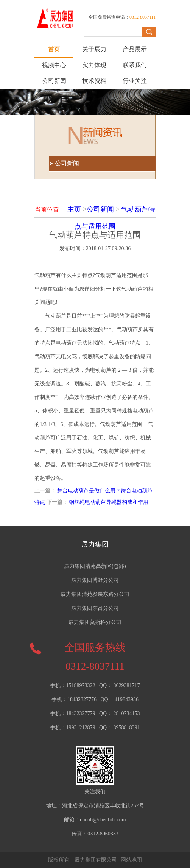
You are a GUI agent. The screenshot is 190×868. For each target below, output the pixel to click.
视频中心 (54, 65)
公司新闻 (54, 81)
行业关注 (135, 81)
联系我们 (135, 65)
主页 (74, 209)
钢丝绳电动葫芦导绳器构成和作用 (109, 502)
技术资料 (94, 81)
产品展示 (135, 49)
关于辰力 (94, 49)
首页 (54, 49)
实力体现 (94, 65)
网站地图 (131, 860)
